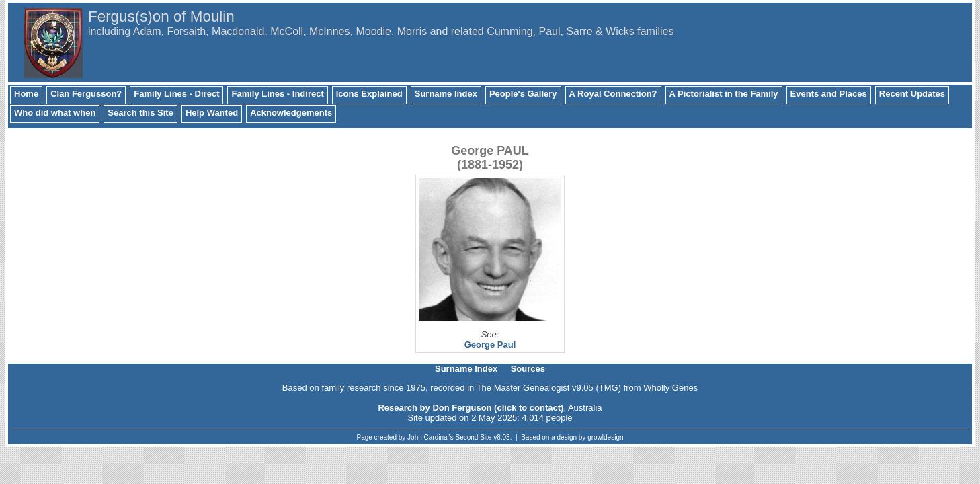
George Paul (490, 345)
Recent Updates (912, 94)
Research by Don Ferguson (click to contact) (471, 408)
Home (26, 94)
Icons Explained (369, 94)
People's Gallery (523, 94)
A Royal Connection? (613, 94)
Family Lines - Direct (176, 94)
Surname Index (446, 94)
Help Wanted (212, 113)
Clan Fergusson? (86, 94)
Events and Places (829, 94)
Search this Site (140, 113)
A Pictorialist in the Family (724, 94)
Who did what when (55, 113)
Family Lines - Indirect (277, 94)
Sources (528, 369)
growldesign (605, 437)
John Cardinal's (431, 437)
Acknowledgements (291, 113)
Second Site (474, 437)
